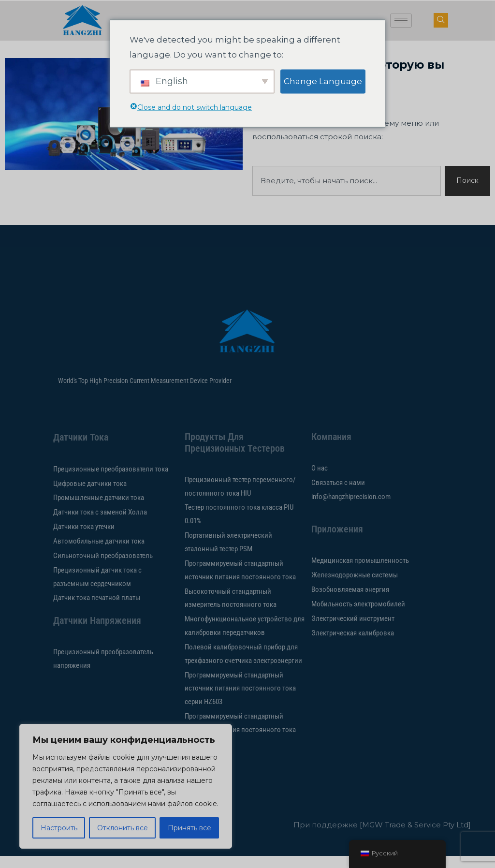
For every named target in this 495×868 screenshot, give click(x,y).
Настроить (59, 828)
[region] (126, 786)
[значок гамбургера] (401, 21)
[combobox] (345, 193)
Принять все (189, 828)
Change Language (323, 81)
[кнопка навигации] (441, 20)
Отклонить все (123, 828)
